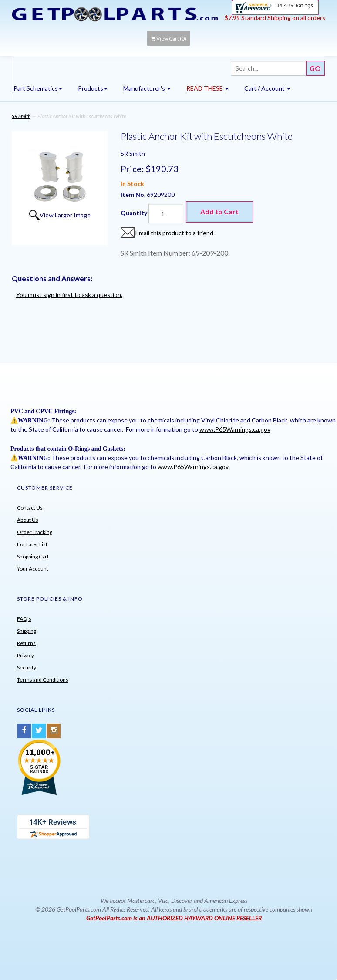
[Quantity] (166, 214)
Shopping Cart (33, 556)
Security (27, 667)
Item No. (134, 194)
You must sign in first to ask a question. (69, 295)
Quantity (134, 213)
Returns (26, 643)
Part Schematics (38, 88)
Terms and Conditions (43, 680)
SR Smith (21, 116)
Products (93, 88)
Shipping (27, 631)
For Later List (32, 544)
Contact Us (30, 508)
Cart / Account (267, 88)
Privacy (25, 655)
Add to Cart (219, 211)
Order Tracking (35, 532)
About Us (28, 520)
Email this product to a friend (174, 233)
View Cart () (168, 39)
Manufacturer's (147, 88)
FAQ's (24, 619)
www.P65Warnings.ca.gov (235, 429)
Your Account (33, 569)
